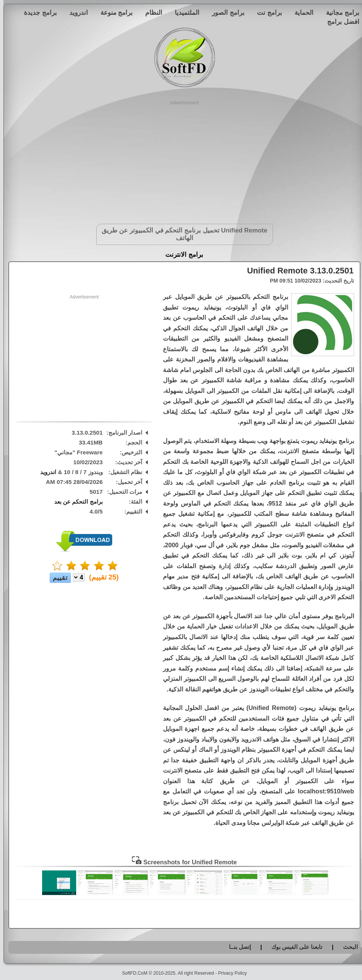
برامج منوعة (113, 13)
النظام (150, 13)
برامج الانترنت (181, 255)
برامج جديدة (37, 13)
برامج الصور (225, 13)
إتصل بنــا (237, 947)
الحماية (301, 13)
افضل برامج (340, 22)
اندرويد (75, 13)
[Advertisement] (181, 159)
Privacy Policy (229, 973)
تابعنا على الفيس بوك (294, 947)
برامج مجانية (339, 13)
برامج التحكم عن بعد (75, 502)
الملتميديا (184, 13)
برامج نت (266, 13)
